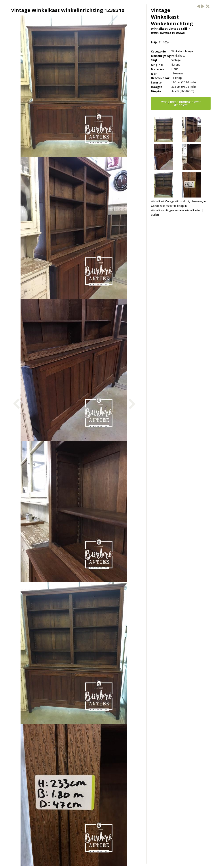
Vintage (176, 60)
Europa (176, 65)
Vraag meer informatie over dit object (181, 103)
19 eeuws (177, 73)
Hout (175, 69)
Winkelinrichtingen (183, 51)
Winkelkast (178, 56)
